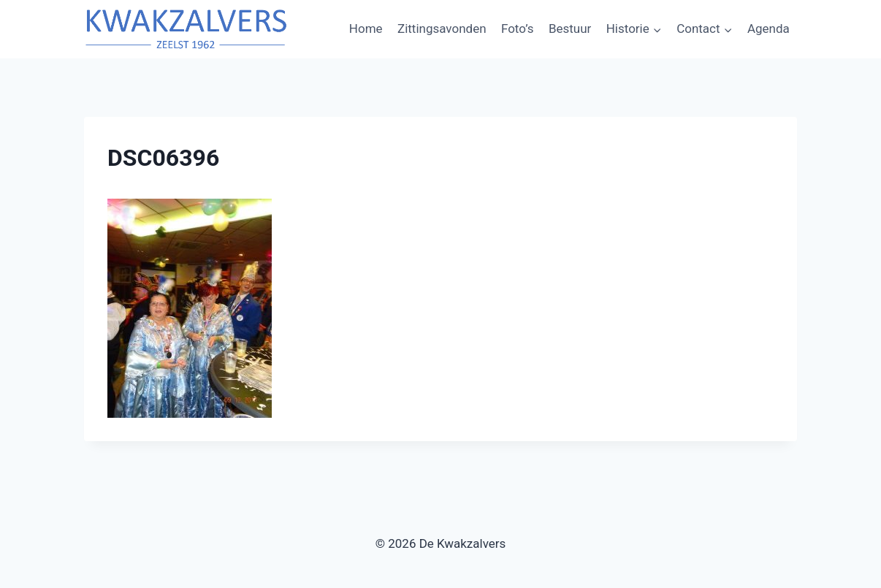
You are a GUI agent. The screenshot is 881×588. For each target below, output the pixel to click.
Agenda (769, 28)
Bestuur (570, 28)
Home (366, 28)
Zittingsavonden (442, 28)
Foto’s (518, 28)
